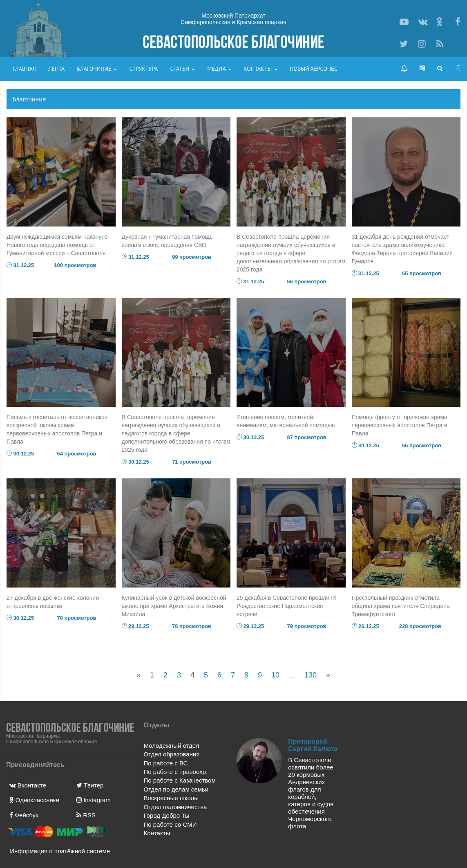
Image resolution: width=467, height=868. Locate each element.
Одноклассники (34, 800)
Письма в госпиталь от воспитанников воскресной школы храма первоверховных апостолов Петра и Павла (57, 429)
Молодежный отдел (172, 746)
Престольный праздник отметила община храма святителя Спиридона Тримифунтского (401, 606)
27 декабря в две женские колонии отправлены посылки (53, 602)
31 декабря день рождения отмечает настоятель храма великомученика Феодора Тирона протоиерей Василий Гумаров (402, 249)
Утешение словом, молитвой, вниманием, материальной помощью (286, 421)
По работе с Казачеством (180, 780)
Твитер (90, 785)
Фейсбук (24, 815)
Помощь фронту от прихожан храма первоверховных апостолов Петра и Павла (400, 425)
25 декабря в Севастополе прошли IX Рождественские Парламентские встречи (286, 606)
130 (311, 675)
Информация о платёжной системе (57, 851)
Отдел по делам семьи (176, 789)
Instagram (94, 800)
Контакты (260, 69)
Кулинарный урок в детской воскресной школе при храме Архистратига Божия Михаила (174, 606)
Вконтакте (28, 785)
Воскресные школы (171, 798)
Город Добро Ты (167, 815)
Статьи (182, 69)
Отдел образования (172, 754)
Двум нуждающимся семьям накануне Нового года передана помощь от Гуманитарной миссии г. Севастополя (57, 245)
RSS (86, 815)
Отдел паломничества (175, 807)
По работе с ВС (166, 763)
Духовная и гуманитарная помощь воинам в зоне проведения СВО (167, 241)
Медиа (219, 69)
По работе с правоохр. (176, 772)
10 (275, 675)
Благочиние (97, 69)
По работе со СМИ (170, 824)
